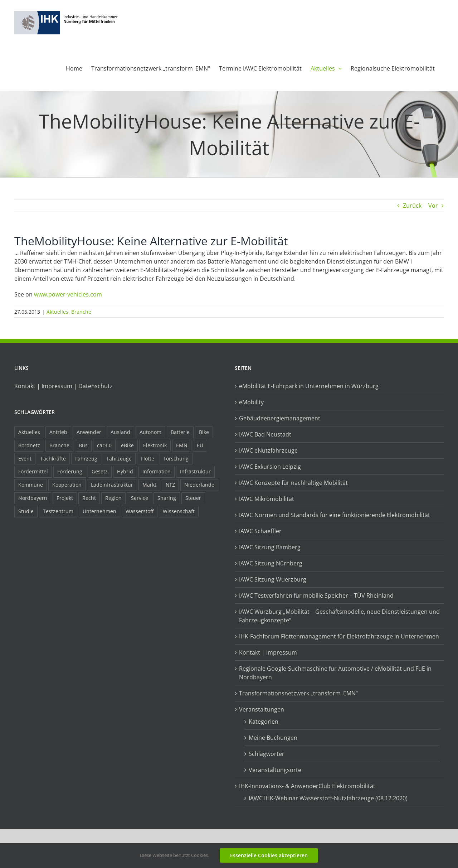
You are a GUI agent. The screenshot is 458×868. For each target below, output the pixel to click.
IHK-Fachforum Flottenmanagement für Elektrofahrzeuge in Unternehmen (339, 636)
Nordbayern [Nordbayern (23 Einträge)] (33, 498)
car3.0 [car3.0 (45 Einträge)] (104, 445)
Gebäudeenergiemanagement (280, 418)
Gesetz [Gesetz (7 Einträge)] (100, 471)
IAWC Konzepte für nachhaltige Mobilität (293, 483)
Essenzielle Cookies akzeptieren (269, 855)
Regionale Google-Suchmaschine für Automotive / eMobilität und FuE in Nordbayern (335, 673)
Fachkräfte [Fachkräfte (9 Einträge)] (53, 459)
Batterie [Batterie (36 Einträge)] (180, 432)
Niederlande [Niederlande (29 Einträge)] (199, 485)
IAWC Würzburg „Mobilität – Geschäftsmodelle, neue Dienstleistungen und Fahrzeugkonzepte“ (339, 616)
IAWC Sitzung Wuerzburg (273, 579)
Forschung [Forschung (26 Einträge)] (176, 459)
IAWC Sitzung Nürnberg (271, 563)
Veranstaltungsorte (275, 770)
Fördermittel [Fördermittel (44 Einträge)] (33, 471)
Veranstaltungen (262, 709)
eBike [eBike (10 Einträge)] (127, 445)
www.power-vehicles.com (68, 294)
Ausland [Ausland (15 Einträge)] (120, 432)
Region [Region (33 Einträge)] (113, 498)
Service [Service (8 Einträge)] (140, 498)
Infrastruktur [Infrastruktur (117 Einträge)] (195, 471)
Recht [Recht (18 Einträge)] (89, 498)
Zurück (412, 206)
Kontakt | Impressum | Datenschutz (64, 386)
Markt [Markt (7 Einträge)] (149, 485)
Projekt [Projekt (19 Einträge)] (65, 498)
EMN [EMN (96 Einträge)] (182, 445)
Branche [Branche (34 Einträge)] (59, 445)
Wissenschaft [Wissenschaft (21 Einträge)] (179, 511)
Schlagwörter (267, 754)
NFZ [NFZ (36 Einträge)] (170, 485)
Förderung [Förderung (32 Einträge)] (70, 471)
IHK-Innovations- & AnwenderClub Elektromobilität (307, 786)
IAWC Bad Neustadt (265, 434)
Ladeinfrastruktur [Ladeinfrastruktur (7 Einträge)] (112, 485)
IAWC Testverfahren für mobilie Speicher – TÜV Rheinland (316, 595)
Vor (433, 206)
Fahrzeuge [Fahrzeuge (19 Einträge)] (119, 459)
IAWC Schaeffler (260, 531)
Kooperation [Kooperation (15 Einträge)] (67, 485)
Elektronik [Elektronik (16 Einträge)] (155, 445)
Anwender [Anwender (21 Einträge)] (89, 432)
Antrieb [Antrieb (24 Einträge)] (58, 432)
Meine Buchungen (273, 738)
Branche (81, 312)
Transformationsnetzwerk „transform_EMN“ (298, 693)
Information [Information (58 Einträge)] (157, 471)
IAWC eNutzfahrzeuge (268, 450)
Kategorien (264, 722)
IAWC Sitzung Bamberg (270, 547)
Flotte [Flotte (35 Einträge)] (148, 459)
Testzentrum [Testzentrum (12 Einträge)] (58, 511)
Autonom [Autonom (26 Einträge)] (150, 432)
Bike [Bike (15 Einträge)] (204, 432)
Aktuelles (57, 312)
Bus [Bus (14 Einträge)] (83, 445)
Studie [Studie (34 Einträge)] (26, 511)
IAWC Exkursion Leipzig (270, 467)
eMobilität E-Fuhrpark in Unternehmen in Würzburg (309, 386)
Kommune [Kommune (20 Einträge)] (31, 485)
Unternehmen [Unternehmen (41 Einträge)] (99, 511)
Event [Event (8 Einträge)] (25, 459)
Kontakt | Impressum (268, 652)
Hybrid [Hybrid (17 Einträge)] (125, 471)
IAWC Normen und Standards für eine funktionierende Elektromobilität (335, 515)
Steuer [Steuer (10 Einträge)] (193, 498)
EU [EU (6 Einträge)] (200, 445)
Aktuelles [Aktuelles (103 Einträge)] (29, 432)
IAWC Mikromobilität (267, 499)
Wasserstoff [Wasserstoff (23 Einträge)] (140, 511)
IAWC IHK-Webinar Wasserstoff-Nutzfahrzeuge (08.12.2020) (328, 798)
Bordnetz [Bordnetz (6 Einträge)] (29, 445)
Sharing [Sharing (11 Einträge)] (167, 498)
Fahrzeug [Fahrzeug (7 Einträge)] (86, 459)
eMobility (251, 402)
